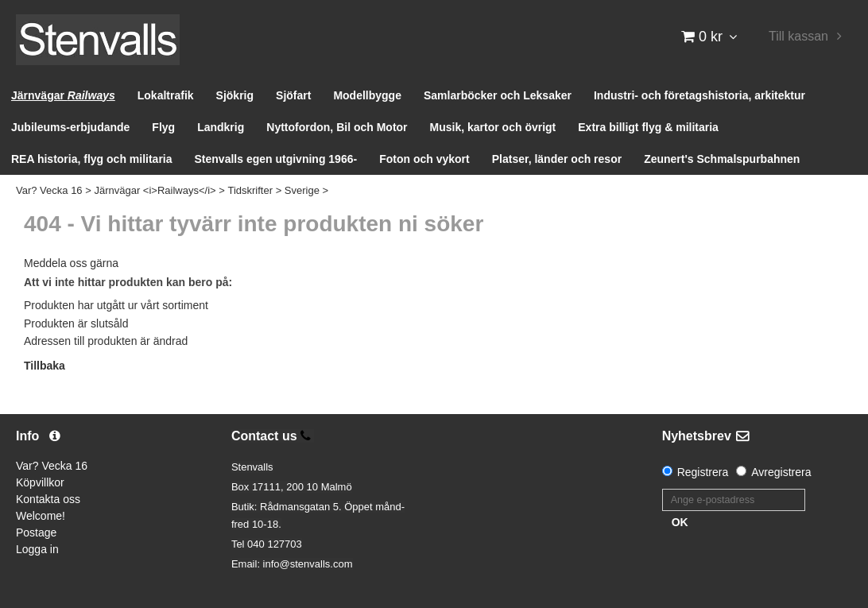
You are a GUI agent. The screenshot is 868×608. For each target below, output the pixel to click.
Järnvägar (63, 95)
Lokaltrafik (166, 95)
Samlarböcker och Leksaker (498, 95)
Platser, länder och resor (557, 159)
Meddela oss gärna (71, 263)
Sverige (302, 190)
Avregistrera (781, 472)
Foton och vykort (424, 159)
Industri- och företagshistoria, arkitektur (699, 95)
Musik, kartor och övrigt (493, 127)
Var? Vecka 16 (49, 190)
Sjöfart (293, 95)
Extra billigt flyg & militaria (648, 127)
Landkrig (221, 127)
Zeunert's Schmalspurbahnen (722, 159)
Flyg (163, 127)
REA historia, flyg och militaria (92, 159)
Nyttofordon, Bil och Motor (337, 127)
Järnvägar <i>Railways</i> (155, 190)
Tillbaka (45, 366)
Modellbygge (367, 95)
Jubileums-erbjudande (70, 127)
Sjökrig (235, 95)
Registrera (703, 472)
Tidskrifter (250, 190)
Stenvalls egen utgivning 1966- (276, 159)
